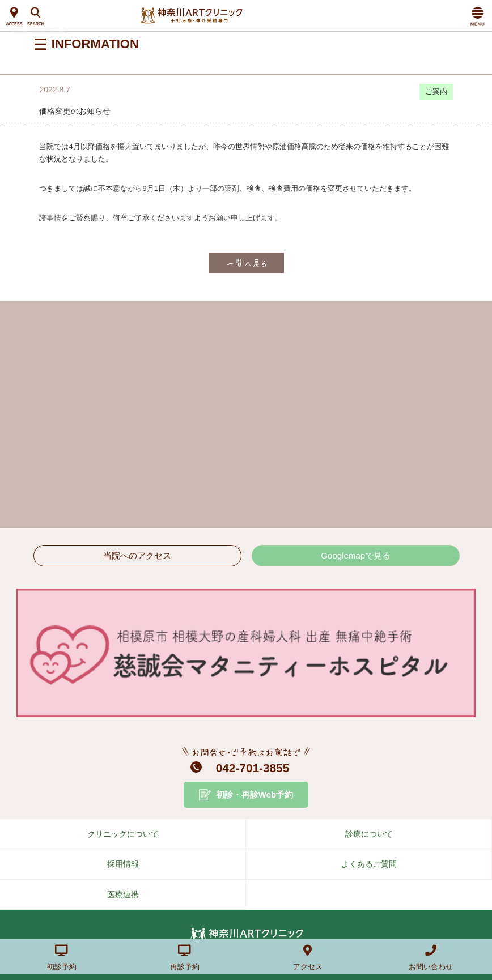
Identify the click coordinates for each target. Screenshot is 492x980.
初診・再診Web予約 (255, 794)
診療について (369, 834)
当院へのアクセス (137, 555)
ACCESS (14, 17)
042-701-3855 (253, 768)
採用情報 (123, 864)
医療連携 (123, 894)
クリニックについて (123, 834)
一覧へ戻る (246, 263)
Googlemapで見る (356, 555)
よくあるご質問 (369, 864)
